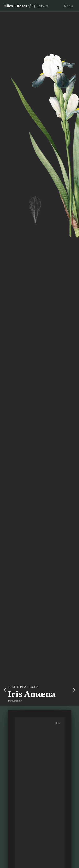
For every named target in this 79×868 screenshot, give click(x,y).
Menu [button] (68, 6)
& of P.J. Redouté (26, 6)
